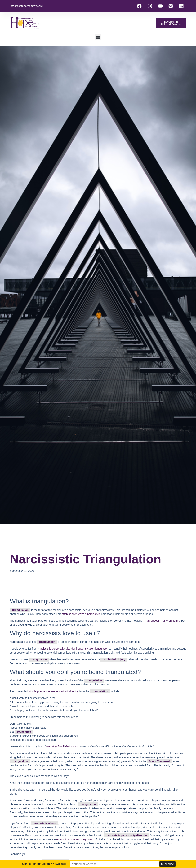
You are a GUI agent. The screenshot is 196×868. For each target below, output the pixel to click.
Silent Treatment (159, 761)
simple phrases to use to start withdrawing (54, 691)
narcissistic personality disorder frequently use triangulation (73, 649)
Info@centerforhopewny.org (26, 6)
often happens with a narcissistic (81, 614)
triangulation (47, 642)
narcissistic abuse (44, 823)
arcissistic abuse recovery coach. (75, 839)
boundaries (24, 732)
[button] (98, 37)
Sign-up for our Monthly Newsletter (65, 864)
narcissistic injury (114, 659)
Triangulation (20, 610)
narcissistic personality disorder (127, 835)
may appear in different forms (162, 621)
